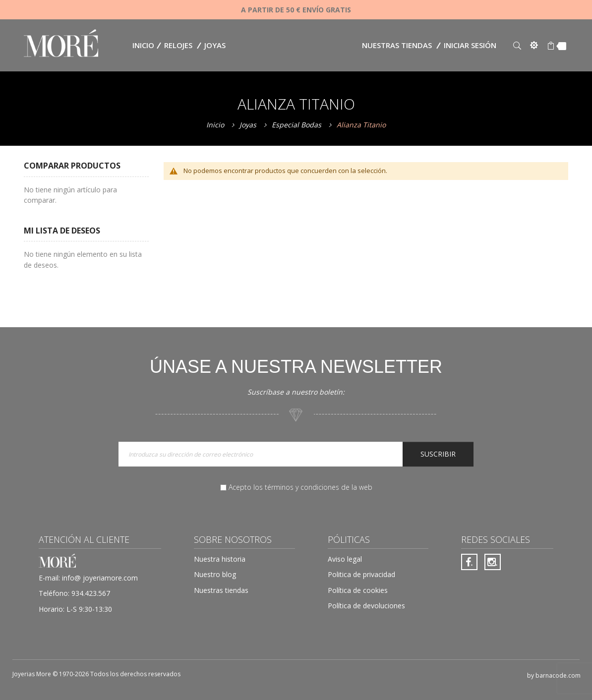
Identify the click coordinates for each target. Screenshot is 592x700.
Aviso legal (345, 559)
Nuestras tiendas (397, 45)
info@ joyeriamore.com (100, 578)
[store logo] (61, 44)
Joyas (249, 125)
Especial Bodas (297, 125)
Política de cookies (358, 590)
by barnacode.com (554, 675)
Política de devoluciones (366, 606)
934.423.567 (91, 593)
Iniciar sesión (470, 45)
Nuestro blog (215, 574)
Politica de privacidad (361, 574)
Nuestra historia (220, 559)
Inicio (216, 125)
